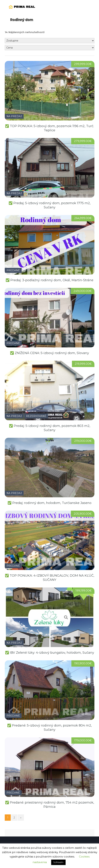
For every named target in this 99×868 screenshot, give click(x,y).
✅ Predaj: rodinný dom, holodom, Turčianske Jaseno (49, 503)
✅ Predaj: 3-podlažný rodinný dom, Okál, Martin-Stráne (49, 280)
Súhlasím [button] (58, 862)
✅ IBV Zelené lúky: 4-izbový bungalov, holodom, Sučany (50, 653)
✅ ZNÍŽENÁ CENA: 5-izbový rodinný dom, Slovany (49, 353)
